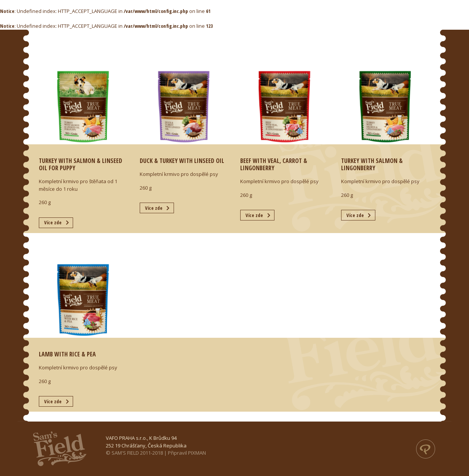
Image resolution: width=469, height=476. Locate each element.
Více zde (53, 222)
